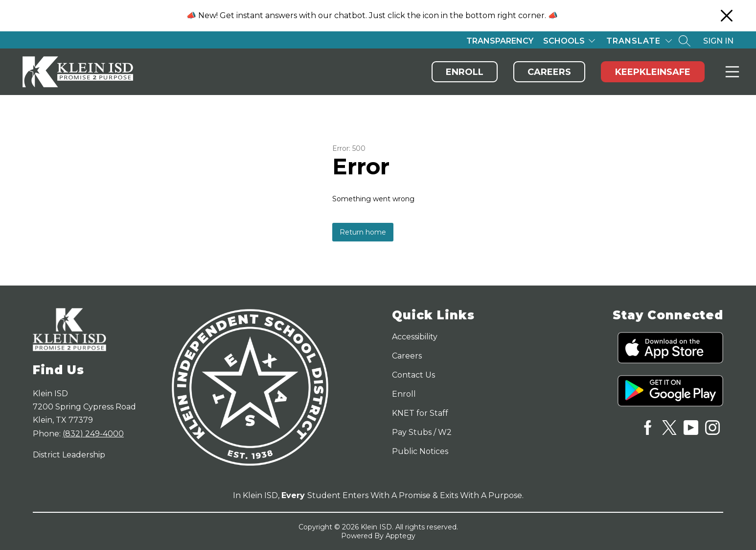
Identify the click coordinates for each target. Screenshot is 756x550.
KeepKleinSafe (653, 72)
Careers (549, 72)
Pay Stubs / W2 (422, 432)
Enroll (465, 72)
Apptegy (401, 536)
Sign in (718, 41)
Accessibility (415, 337)
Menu (730, 72)
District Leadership (69, 455)
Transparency (500, 41)
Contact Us (413, 375)
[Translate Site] (639, 41)
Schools (564, 41)
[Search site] (685, 41)
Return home (363, 232)
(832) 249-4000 (93, 434)
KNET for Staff (420, 413)
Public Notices (420, 451)
